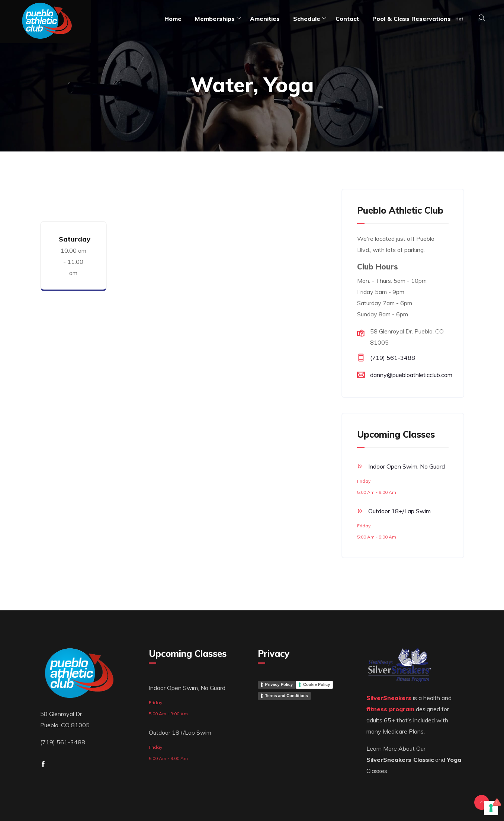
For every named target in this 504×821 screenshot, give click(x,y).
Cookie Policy (317, 684)
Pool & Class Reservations (412, 19)
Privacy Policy (279, 684)
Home (173, 19)
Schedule (307, 19)
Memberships (215, 19)
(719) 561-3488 (393, 358)
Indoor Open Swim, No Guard (407, 466)
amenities (265, 19)
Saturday (75, 239)
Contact (347, 19)
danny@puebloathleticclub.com (411, 375)
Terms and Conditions (287, 696)
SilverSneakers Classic (400, 760)
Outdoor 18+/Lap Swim (399, 511)
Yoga (454, 760)
